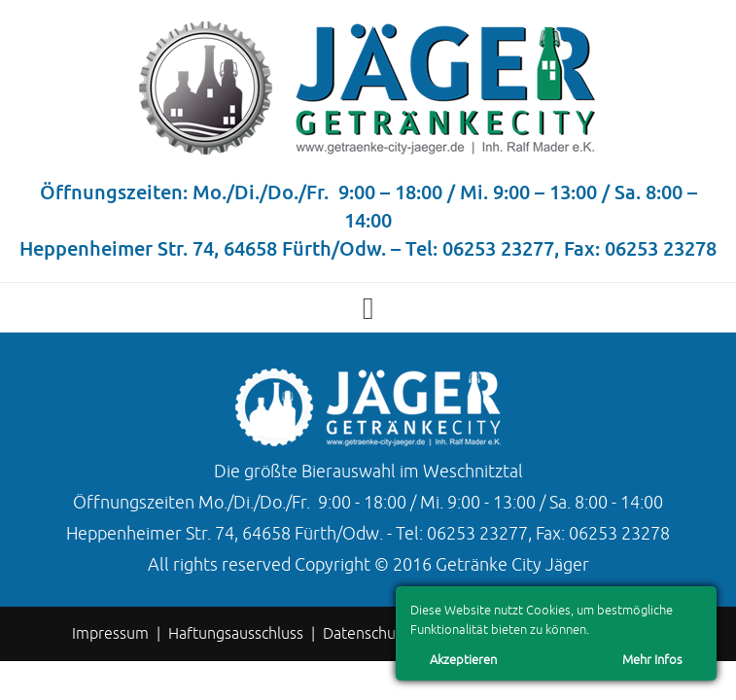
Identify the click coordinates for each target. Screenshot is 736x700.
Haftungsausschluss (236, 634)
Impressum (110, 634)
